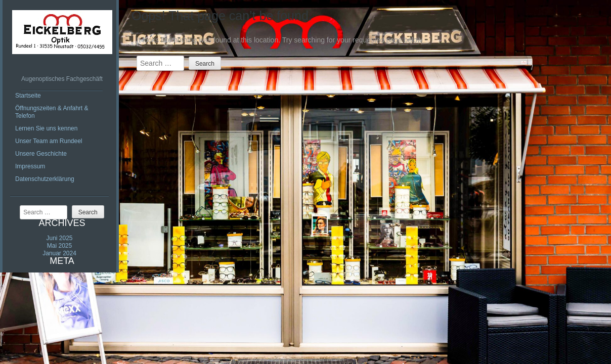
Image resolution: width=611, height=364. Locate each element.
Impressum (30, 166)
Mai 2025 (59, 246)
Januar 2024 (59, 253)
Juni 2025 (59, 238)
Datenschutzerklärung (45, 179)
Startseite (28, 96)
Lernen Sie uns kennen (46, 128)
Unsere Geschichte (41, 154)
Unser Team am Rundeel (49, 141)
